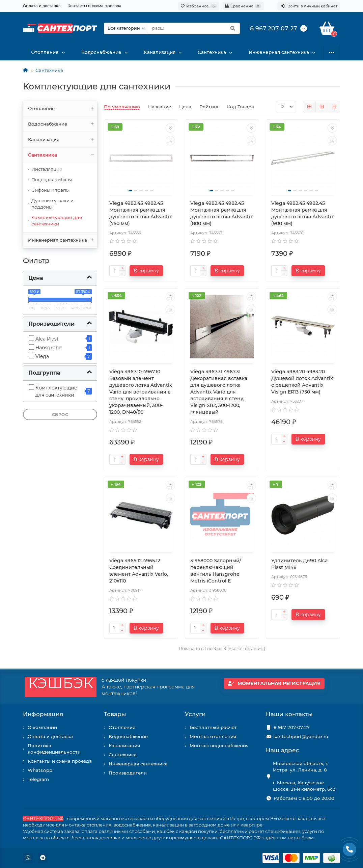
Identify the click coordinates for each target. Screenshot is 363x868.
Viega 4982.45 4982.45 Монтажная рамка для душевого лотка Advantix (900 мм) (303, 213)
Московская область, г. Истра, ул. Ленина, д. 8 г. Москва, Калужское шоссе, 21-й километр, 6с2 (304, 776)
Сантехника (212, 53)
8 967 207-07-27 (292, 727)
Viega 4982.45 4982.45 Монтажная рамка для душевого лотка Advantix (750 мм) (141, 213)
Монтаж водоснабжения (219, 745)
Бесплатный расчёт (213, 727)
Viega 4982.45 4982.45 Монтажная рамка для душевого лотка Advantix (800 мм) (222, 213)
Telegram (38, 779)
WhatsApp (40, 770)
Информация (43, 714)
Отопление (45, 53)
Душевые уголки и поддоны (52, 204)
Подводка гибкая (52, 180)
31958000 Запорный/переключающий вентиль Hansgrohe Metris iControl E (216, 571)
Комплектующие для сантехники (57, 221)
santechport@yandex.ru (301, 736)
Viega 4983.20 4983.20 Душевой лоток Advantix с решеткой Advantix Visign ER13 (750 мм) (302, 382)
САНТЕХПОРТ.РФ (43, 818)
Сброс (60, 415)
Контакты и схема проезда (94, 6)
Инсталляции (47, 169)
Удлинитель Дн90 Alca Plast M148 (299, 564)
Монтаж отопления (213, 736)
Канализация (159, 53)
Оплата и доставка (42, 6)
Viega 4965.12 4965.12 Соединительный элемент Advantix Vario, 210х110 (139, 571)
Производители (128, 773)
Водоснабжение (101, 53)
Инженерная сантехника (279, 53)
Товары (115, 714)
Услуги (195, 714)
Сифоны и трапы (50, 190)
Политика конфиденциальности (54, 749)
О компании (42, 727)
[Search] (194, 28)
